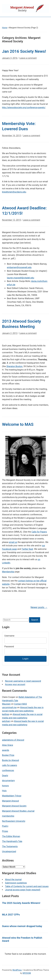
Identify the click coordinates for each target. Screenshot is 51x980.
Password (9, 647)
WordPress (17, 970)
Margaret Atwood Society (14, 806)
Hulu (4, 791)
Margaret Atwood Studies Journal (18, 811)
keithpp (6, 714)
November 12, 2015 (11, 220)
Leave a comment (28, 58)
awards (6, 750)
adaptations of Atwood (13, 740)
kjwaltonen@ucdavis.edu (14, 192)
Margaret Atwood (10, 801)
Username (9, 636)
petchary (6, 721)
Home (5, 28)
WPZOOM (27, 973)
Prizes (5, 831)
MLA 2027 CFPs (11, 915)
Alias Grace (8, 745)
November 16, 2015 (11, 136)
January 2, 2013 (10, 333)
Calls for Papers (39, 532)
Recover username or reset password (23, 681)
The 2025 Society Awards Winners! (21, 903)
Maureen (6, 704)
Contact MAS (20, 704)
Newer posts (39, 607)
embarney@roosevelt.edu (19, 267)
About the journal (13, 879)
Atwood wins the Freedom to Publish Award (22, 939)
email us (13, 542)
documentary (8, 781)
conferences (8, 770)
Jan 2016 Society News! (24, 51)
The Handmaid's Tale (12, 841)
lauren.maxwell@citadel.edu (21, 278)
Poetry (5, 826)
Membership (8, 572)
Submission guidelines (16, 883)
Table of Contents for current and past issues (27, 886)
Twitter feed (27, 549)
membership (8, 816)
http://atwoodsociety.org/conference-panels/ (24, 108)
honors (5, 786)
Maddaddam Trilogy (12, 796)
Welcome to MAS (18, 424)
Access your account (15, 684)
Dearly (5, 776)
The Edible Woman (11, 836)
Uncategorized (9, 851)
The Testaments (10, 846)
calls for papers (10, 765)
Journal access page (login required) (23, 890)
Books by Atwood (10, 760)
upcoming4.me (9, 707)
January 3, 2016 (10, 58)
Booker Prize (8, 755)
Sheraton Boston (14, 366)
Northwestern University (14, 821)
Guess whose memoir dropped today (22, 926)
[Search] (16, 620)
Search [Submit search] (35, 620)
